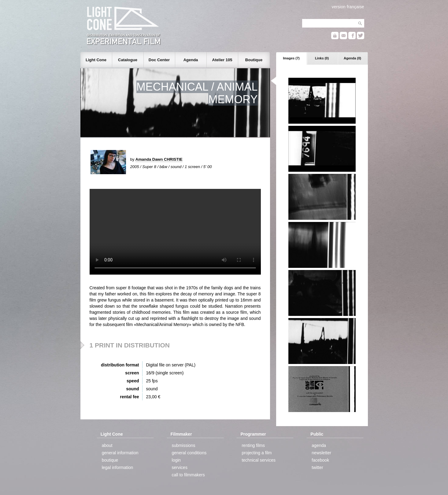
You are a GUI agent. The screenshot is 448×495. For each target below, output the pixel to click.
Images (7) (291, 58)
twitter (317, 467)
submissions (184, 445)
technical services (259, 460)
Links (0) (322, 58)
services (180, 467)
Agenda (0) (352, 58)
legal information (118, 467)
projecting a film (257, 453)
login (176, 460)
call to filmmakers (188, 475)
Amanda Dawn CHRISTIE (159, 159)
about (107, 445)
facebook (320, 460)
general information (120, 453)
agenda (319, 445)
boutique (110, 460)
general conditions (189, 453)
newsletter (321, 453)
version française (348, 7)
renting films (253, 445)
